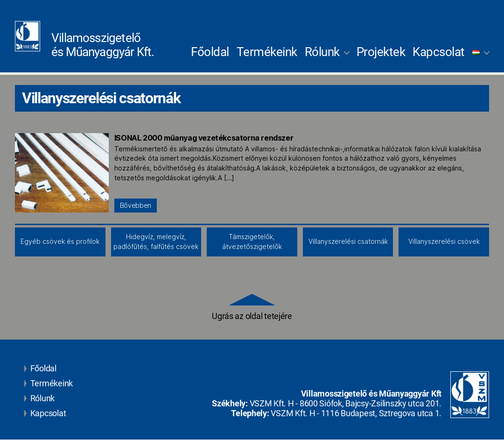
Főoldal (210, 52)
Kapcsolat (439, 52)
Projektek (381, 52)
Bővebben (136, 206)
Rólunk (322, 52)
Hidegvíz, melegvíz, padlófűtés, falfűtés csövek (156, 242)
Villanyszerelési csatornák (348, 242)
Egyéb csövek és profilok (60, 242)
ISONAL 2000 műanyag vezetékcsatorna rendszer (204, 138)
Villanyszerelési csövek (444, 242)
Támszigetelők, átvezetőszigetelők (252, 242)
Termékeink (267, 52)
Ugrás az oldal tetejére (252, 308)
